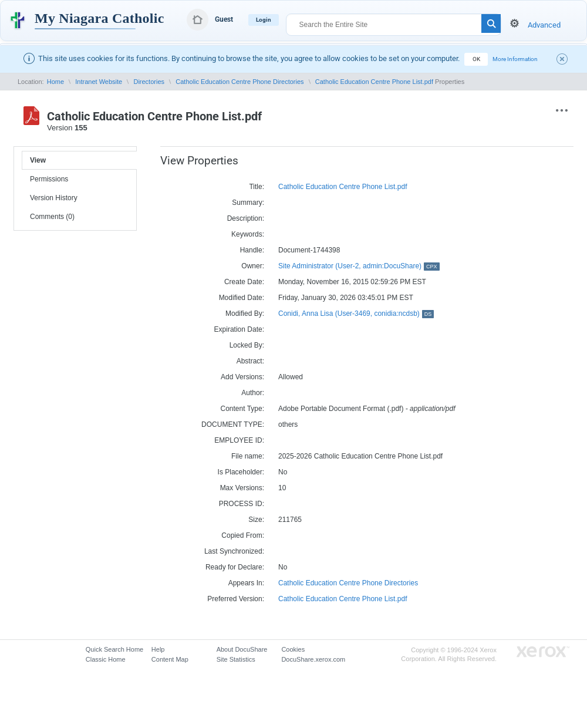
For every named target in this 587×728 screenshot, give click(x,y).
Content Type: (243, 409)
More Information (515, 59)
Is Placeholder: (241, 472)
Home (55, 82)
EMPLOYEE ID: (239, 440)
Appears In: (246, 583)
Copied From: (243, 535)
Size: (256, 520)
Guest (224, 19)
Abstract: (250, 361)
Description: (246, 218)
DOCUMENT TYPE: (233, 424)
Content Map (170, 659)
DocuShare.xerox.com (313, 659)
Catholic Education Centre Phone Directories (239, 82)
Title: (257, 187)
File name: (248, 456)
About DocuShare (242, 649)
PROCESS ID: (242, 504)
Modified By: (245, 314)
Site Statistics (236, 659)
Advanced (544, 25)
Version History (54, 198)
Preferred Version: (236, 599)
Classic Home (106, 659)
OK (476, 59)
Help (158, 649)
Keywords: (248, 234)
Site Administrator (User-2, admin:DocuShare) (359, 266)
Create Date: (244, 282)
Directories (149, 82)
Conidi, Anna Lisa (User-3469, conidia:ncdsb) (356, 314)
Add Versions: (242, 377)
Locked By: (247, 345)
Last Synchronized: (234, 551)
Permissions (49, 179)
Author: (253, 393)
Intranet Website (99, 82)
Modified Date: (242, 298)
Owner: (253, 266)
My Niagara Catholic (99, 18)
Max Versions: (242, 488)
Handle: (252, 250)
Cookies (293, 649)
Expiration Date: (239, 329)
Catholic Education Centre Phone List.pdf (374, 82)
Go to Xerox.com (543, 652)
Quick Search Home (114, 649)
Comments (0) (52, 217)
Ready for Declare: (235, 567)
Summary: (248, 203)
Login (264, 20)
